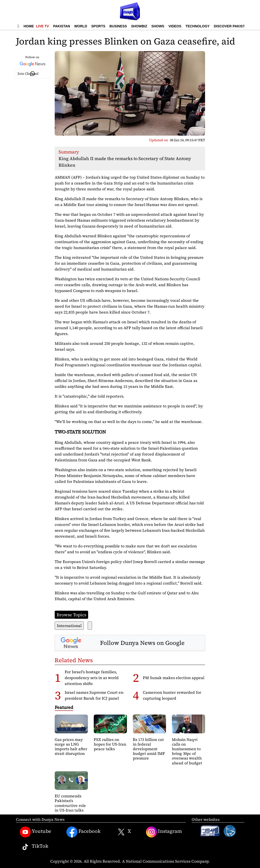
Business (118, 26)
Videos (175, 26)
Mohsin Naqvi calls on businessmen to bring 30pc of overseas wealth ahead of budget (187, 751)
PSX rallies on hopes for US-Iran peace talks (110, 744)
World (81, 26)
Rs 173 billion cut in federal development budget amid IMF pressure (149, 749)
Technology (198, 26)
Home (29, 26)
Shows (158, 26)
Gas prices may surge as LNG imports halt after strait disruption (71, 747)
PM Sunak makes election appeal (174, 678)
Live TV (43, 26)
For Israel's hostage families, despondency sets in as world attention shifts (92, 678)
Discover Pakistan (232, 26)
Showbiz (139, 26)
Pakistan (61, 26)
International (69, 626)
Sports (98, 26)
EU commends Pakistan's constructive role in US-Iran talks (70, 803)
